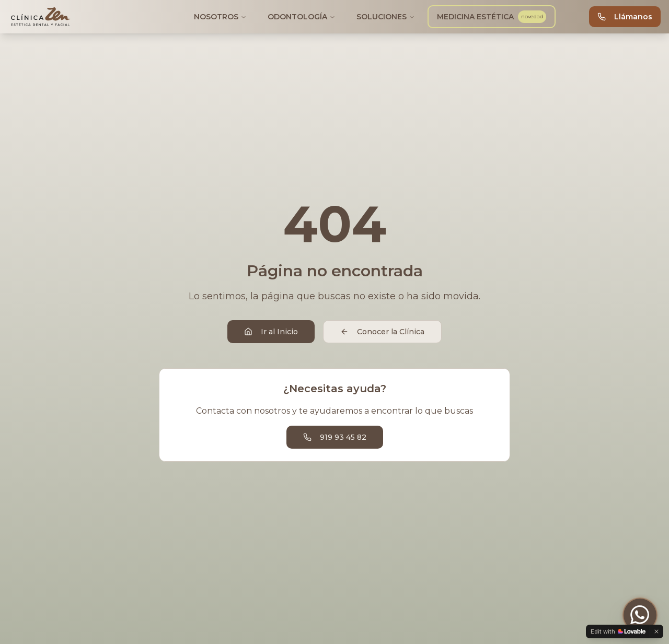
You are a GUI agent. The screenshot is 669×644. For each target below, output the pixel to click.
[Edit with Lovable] (618, 631)
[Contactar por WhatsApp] (640, 615)
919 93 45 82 (335, 437)
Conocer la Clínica (382, 332)
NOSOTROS (220, 17)
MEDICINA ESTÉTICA (493, 17)
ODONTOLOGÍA (302, 17)
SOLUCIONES (386, 17)
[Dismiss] (656, 631)
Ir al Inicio (271, 332)
